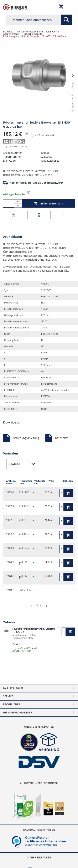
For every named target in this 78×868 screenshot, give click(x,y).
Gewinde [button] (14, 464)
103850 (10, 506)
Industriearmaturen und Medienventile (38, 32)
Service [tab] (8, 696)
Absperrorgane (11, 34)
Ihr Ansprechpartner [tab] (18, 713)
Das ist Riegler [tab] (13, 688)
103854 (10, 562)
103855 (10, 576)
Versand (50, 135)
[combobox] (39, 20)
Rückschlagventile (32, 34)
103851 (10, 520)
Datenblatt (62, 438)
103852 (10, 534)
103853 (10, 548)
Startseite (8, 32)
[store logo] (15, 7)
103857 (10, 590)
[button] (73, 75)
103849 (10, 492)
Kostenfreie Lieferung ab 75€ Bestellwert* (37, 183)
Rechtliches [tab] (12, 704)
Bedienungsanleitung (26, 438)
